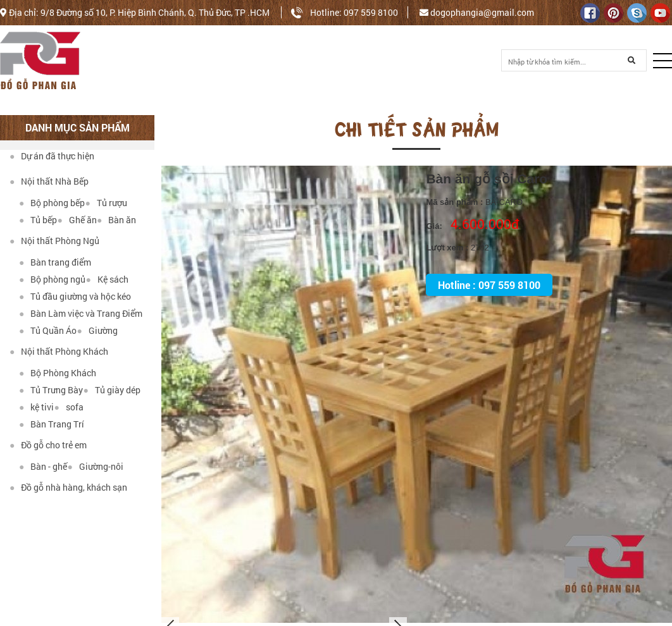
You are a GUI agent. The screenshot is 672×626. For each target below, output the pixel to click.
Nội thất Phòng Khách (59, 351)
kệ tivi (36, 407)
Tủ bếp (38, 220)
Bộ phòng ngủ (52, 279)
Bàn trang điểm (55, 262)
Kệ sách (107, 279)
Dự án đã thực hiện (52, 156)
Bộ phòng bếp (52, 203)
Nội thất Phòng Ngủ (54, 241)
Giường (97, 330)
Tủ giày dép (111, 390)
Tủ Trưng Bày (51, 390)
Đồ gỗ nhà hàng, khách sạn (68, 487)
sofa (68, 407)
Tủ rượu (106, 203)
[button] (663, 61)
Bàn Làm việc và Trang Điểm (81, 313)
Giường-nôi (95, 466)
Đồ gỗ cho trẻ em (48, 445)
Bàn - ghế (43, 466)
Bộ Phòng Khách (58, 373)
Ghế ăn (77, 220)
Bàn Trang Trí (52, 424)
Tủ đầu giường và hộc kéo (75, 296)
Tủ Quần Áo (48, 330)
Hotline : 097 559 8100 (489, 285)
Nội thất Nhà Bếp (49, 181)
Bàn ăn (116, 220)
